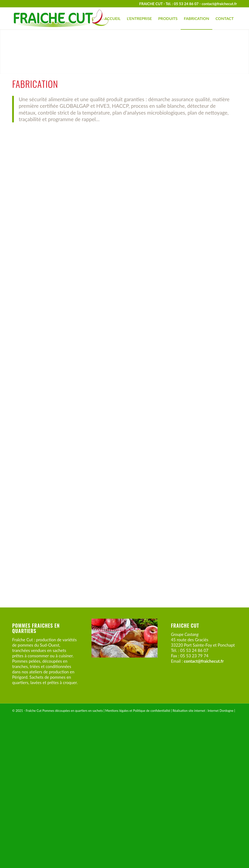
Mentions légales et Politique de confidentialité (138, 856)
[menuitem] (113, 18)
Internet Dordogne (221, 856)
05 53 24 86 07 (186, 4)
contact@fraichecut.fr (219, 4)
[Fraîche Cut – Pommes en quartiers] (61, 18)
